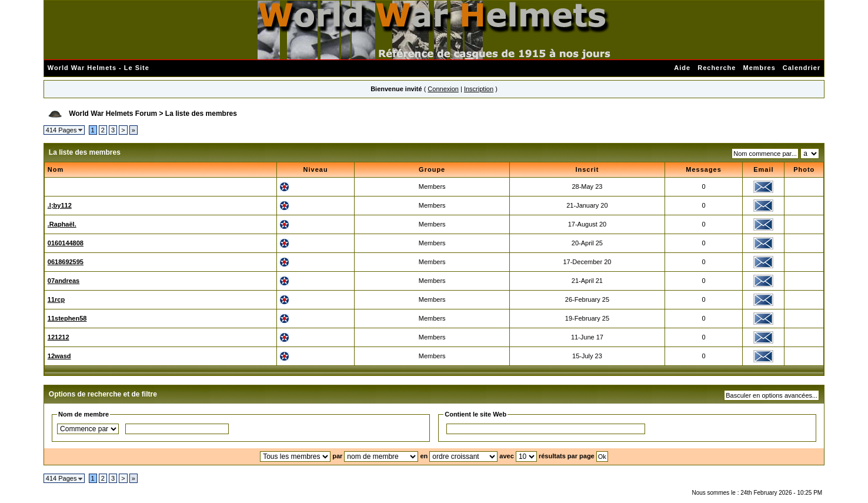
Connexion (443, 89)
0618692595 (66, 262)
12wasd (59, 356)
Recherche (717, 68)
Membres (759, 68)
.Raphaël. (62, 224)
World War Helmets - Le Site (99, 68)
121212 (59, 337)
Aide (682, 68)
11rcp (56, 299)
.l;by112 (60, 205)
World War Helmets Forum (113, 114)
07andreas (64, 281)
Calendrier (802, 68)
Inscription (479, 89)
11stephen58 (67, 318)
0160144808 (66, 243)
